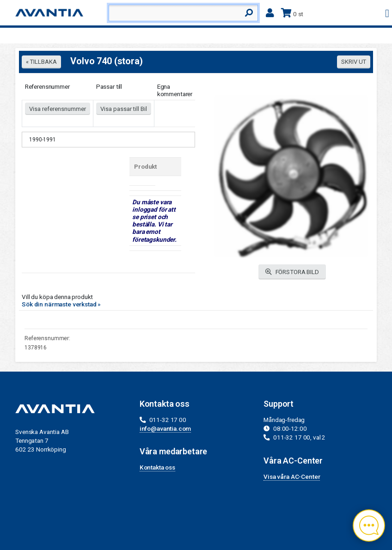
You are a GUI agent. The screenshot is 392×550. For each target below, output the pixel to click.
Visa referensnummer (58, 109)
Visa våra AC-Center (292, 477)
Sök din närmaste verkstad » (61, 304)
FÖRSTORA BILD (292, 272)
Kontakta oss (157, 467)
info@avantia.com (165, 428)
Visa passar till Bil (124, 109)
